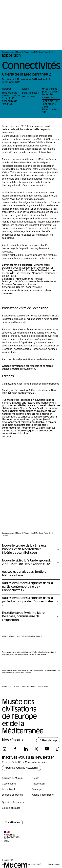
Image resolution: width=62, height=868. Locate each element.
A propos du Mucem (12, 778)
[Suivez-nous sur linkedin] (26, 749)
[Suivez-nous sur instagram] (5, 749)
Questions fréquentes (13, 802)
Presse (36, 778)
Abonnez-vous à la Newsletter (22, 768)
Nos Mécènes (12, 823)
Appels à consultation (43, 795)
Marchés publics (54, 864)
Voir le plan (28, 97)
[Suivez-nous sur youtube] (47, 749)
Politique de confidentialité (31, 864)
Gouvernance (9, 784)
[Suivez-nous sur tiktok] (57, 749)
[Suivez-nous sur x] (36, 749)
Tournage (37, 789)
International (8, 789)
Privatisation (38, 784)
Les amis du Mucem (12, 795)
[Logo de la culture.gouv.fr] (12, 837)
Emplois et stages (11, 808)
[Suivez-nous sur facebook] (15, 749)
